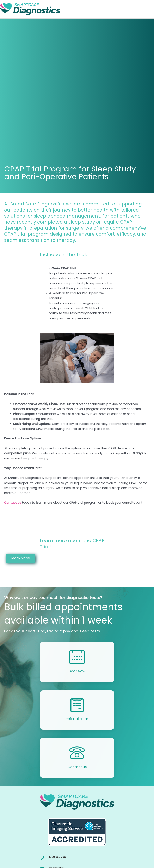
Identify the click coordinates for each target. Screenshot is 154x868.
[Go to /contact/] (77, 758)
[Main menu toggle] (150, 9)
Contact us (13, 503)
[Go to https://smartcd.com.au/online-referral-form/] (77, 710)
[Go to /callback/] (77, 662)
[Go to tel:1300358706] (77, 858)
